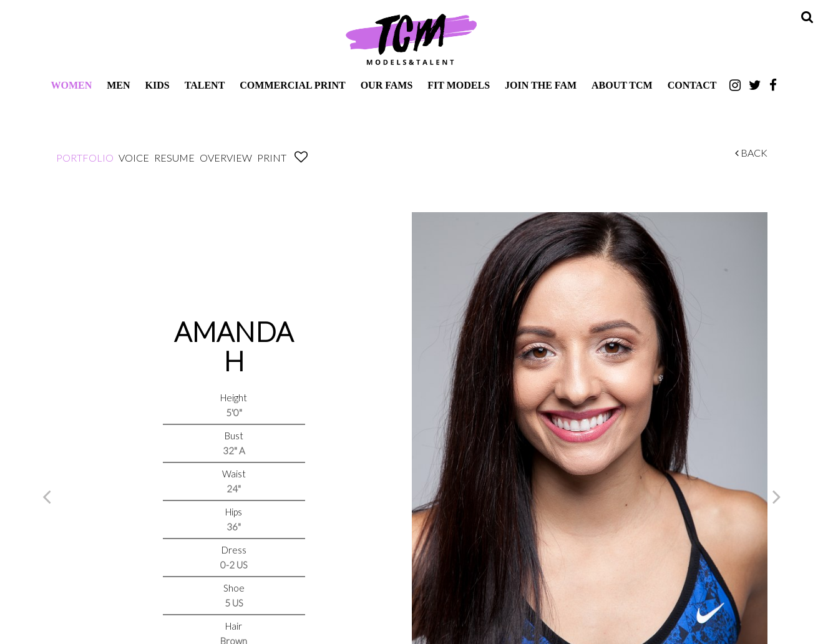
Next (777, 496)
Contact (692, 85)
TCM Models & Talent (412, 39)
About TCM (622, 85)
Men (118, 85)
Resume (174, 158)
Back (751, 153)
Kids (158, 85)
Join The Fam (541, 85)
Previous (47, 496)
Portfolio (85, 158)
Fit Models (459, 85)
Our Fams (387, 85)
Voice (134, 158)
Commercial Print (292, 85)
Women (71, 85)
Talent (205, 85)
